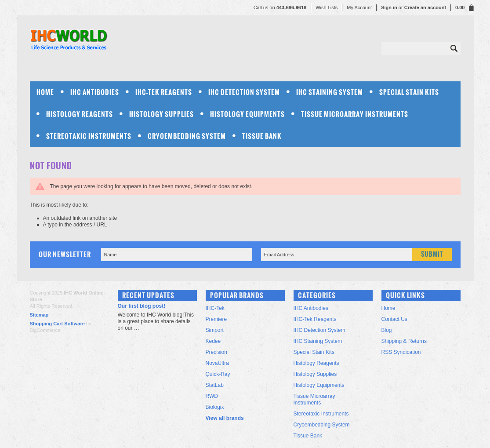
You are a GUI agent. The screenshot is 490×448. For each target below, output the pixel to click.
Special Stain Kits (409, 92)
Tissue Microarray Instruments (355, 114)
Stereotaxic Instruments (89, 136)
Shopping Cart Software (57, 324)
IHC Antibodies (95, 92)
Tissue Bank (262, 136)
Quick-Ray (218, 374)
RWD (212, 396)
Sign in (389, 7)
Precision (216, 352)
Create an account (425, 7)
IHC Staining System (330, 92)
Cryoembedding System (187, 136)
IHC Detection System (244, 92)
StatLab (215, 385)
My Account (359, 7)
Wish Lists (327, 7)
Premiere (216, 319)
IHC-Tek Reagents (164, 92)
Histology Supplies (162, 114)
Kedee (213, 341)
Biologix (215, 407)
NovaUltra (217, 363)
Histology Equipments (247, 114)
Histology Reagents (80, 114)
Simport (215, 330)
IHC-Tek (215, 308)
